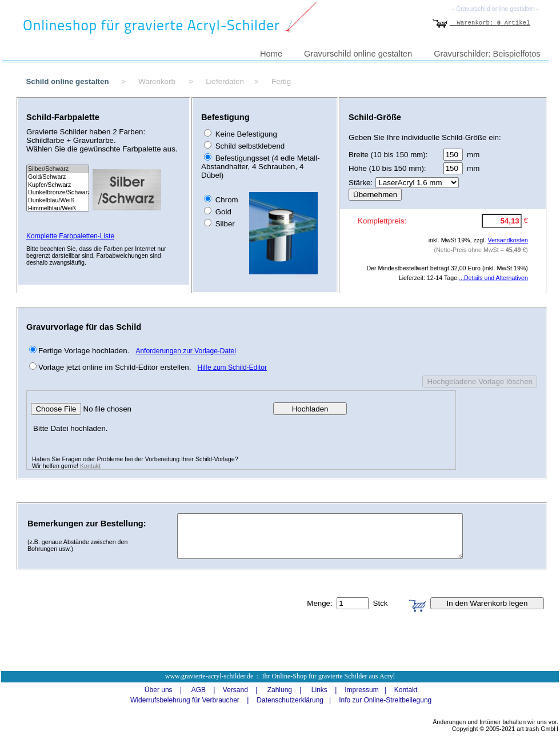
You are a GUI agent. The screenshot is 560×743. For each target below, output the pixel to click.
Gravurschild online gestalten (358, 54)
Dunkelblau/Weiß (58, 201)
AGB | (199, 690)
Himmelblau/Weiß (58, 209)
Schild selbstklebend (249, 146)
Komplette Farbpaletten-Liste (70, 236)
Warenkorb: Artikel (481, 23)
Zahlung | (280, 690)
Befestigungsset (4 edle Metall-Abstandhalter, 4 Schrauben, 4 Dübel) (261, 167)
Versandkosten (508, 240)
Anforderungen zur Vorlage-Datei (185, 351)
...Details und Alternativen (493, 278)
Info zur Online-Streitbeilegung (385, 700)
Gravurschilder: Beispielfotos (487, 54)
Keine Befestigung (245, 134)
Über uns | (159, 690)
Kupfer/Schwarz (58, 185)
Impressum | (362, 690)
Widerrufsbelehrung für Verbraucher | (186, 700)
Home (271, 54)
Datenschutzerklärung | (291, 700)
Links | (320, 690)
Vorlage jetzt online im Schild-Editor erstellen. (115, 367)
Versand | (236, 690)
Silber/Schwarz (58, 169)
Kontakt (90, 466)
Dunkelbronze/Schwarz (58, 193)
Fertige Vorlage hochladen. (84, 351)
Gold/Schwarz (58, 177)
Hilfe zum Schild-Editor (232, 367)
